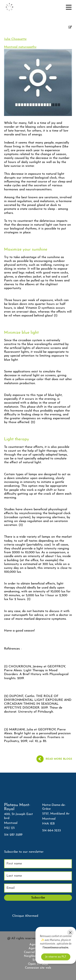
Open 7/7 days (38, 964)
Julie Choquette (15, 39)
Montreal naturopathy (20, 47)
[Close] (70, 933)
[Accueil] (9, 7)
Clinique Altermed (25, 916)
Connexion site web (38, 968)
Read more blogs (59, 759)
